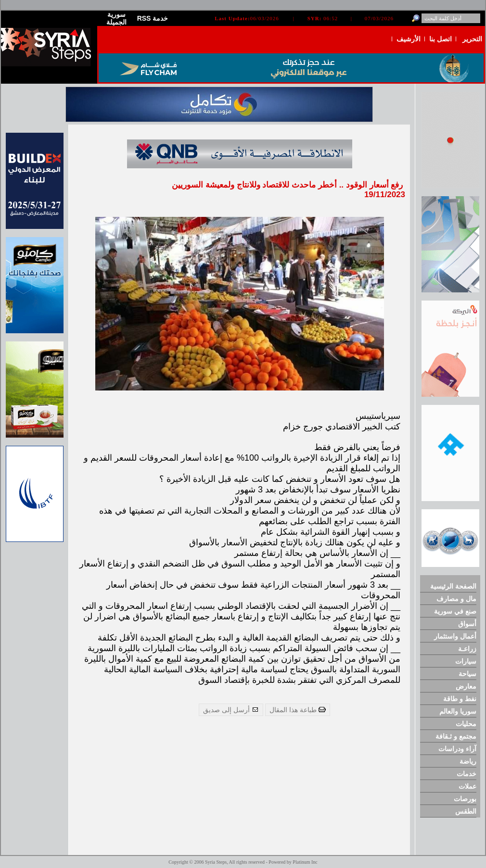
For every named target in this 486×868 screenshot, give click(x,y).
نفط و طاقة (460, 699)
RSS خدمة (153, 18)
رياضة (468, 761)
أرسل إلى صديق (231, 710)
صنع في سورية (455, 611)
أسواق (467, 624)
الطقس (466, 811)
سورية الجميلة (116, 18)
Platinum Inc (305, 862)
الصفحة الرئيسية (453, 586)
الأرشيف (409, 39)
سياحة (467, 674)
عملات (467, 786)
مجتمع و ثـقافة (456, 736)
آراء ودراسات (457, 749)
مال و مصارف (456, 599)
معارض (466, 686)
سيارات (466, 661)
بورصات (465, 799)
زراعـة (467, 649)
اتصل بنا (441, 39)
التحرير (472, 39)
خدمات (467, 774)
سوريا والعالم (458, 711)
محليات (466, 724)
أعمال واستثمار (455, 636)
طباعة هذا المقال (298, 710)
